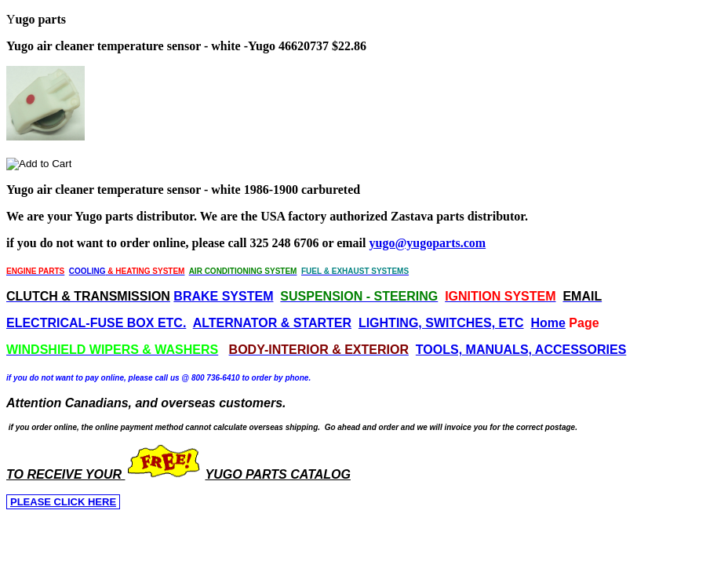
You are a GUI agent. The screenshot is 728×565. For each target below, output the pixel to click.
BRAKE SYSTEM (223, 296)
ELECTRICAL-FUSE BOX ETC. (96, 323)
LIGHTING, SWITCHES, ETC (441, 323)
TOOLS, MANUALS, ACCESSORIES (521, 350)
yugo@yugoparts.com (428, 243)
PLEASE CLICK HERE (63, 502)
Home (548, 323)
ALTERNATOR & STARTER (272, 323)
